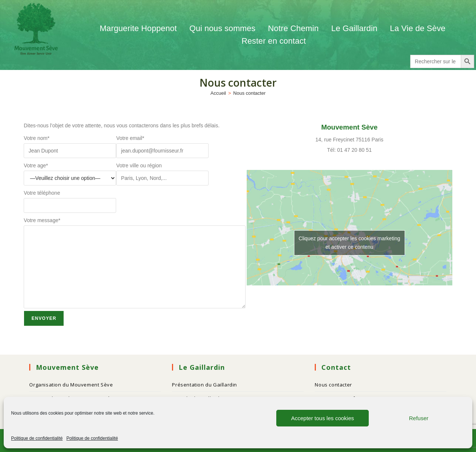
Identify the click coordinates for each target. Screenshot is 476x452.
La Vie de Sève (419, 28)
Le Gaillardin (354, 28)
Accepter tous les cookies (323, 418)
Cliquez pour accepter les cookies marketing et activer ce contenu (349, 243)
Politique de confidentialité (37, 438)
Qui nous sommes (222, 28)
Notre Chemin (293, 28)
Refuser (419, 418)
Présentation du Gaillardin (205, 385)
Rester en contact (274, 41)
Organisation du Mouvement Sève (71, 385)
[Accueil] (218, 93)
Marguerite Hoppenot (138, 28)
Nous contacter (249, 93)
